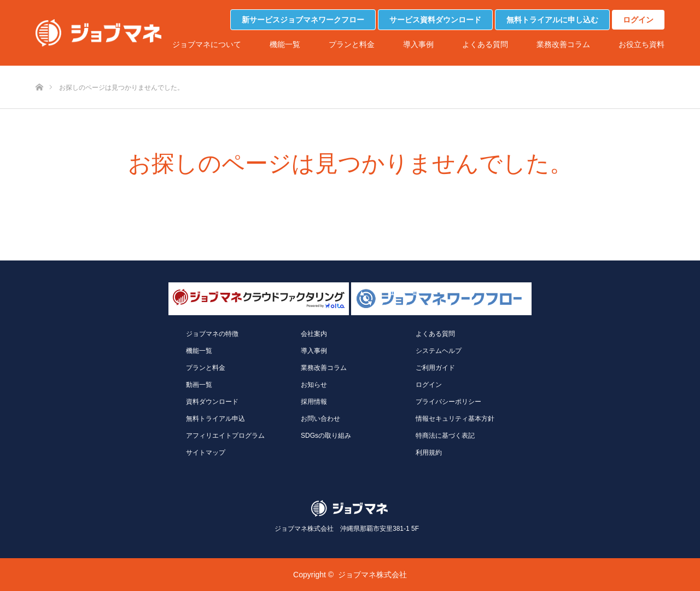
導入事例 (418, 44)
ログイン (638, 20)
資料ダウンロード (212, 402)
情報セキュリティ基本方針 (455, 419)
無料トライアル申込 (215, 419)
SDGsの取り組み (326, 436)
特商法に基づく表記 (445, 436)
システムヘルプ (439, 351)
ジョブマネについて (207, 44)
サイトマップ (206, 453)
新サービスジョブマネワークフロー (303, 20)
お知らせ (314, 385)
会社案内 (314, 334)
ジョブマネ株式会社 (372, 575)
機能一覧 (285, 44)
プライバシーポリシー (448, 402)
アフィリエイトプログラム (225, 436)
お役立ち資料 (641, 44)
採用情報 (314, 402)
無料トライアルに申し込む (552, 20)
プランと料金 (352, 44)
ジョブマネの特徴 (212, 334)
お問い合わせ (320, 419)
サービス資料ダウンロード (435, 20)
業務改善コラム (563, 44)
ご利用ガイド (435, 368)
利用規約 (429, 453)
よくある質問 (485, 44)
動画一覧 (199, 385)
